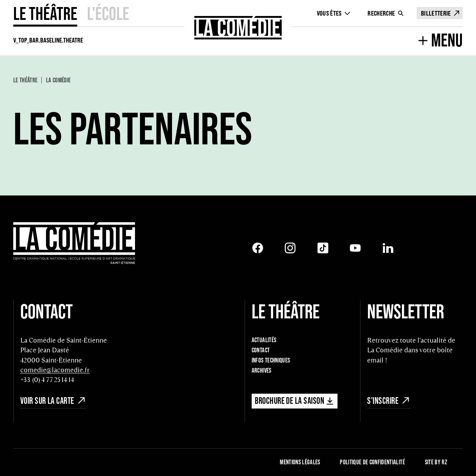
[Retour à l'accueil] (238, 28)
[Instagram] (290, 248)
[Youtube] (355, 248)
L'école (108, 13)
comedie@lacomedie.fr (55, 370)
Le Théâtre (45, 13)
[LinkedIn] (388, 248)
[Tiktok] (323, 248)
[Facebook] (258, 248)
